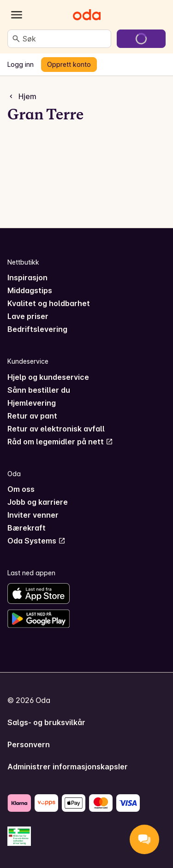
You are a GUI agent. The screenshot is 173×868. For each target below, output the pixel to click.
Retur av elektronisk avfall (56, 429)
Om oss (21, 489)
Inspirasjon (27, 278)
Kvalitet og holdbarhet (49, 303)
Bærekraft (27, 528)
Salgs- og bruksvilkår (46, 722)
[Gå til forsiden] (87, 15)
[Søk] (16, 39)
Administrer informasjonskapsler (68, 767)
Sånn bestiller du (39, 390)
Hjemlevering (32, 403)
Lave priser (28, 316)
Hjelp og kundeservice (48, 377)
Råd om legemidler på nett (60, 442)
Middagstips (30, 290)
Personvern (29, 744)
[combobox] (65, 39)
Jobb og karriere (38, 502)
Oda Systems (36, 541)
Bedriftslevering (37, 329)
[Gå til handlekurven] (141, 39)
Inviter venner (33, 515)
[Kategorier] (17, 15)
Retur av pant (32, 416)
